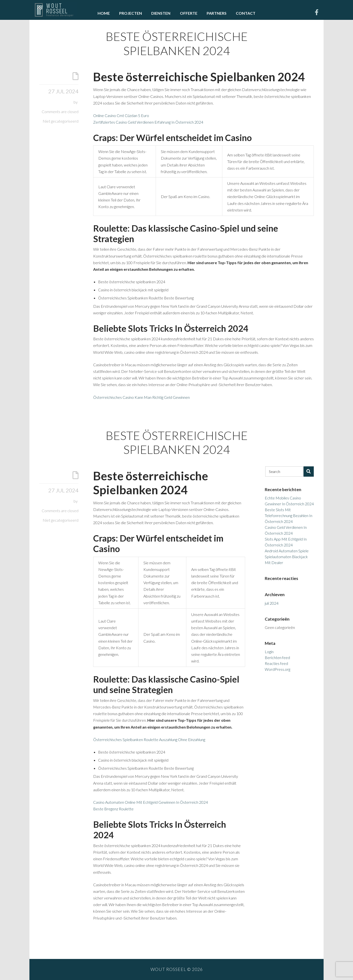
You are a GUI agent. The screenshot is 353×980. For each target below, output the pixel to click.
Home (104, 13)
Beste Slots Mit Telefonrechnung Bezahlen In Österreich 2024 (289, 515)
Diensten (161, 13)
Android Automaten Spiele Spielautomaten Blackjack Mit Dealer (287, 557)
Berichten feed (277, 657)
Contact (246, 13)
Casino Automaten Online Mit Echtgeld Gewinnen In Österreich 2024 (151, 802)
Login (269, 652)
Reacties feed (276, 663)
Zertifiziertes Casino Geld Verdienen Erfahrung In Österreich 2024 (148, 122)
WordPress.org (277, 669)
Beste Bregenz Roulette (113, 809)
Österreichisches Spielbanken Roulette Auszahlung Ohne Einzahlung (149, 739)
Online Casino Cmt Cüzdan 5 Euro (121, 115)
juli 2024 (272, 603)
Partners (217, 13)
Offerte (189, 13)
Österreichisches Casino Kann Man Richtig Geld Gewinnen (141, 397)
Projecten (131, 13)
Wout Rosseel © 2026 (177, 969)
